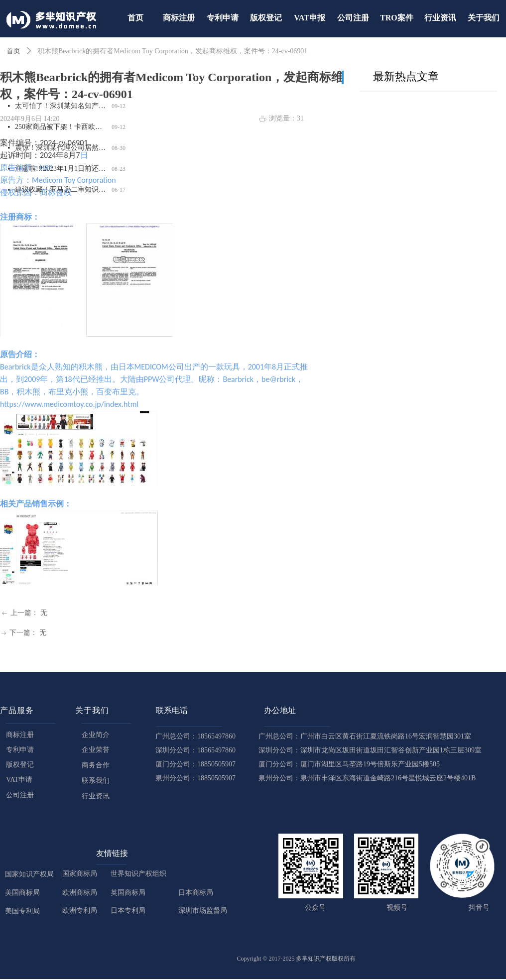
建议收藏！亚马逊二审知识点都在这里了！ (61, 190)
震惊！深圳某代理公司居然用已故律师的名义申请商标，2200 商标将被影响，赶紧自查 (61, 149)
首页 (13, 51)
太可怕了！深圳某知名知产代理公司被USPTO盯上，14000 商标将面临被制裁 (61, 107)
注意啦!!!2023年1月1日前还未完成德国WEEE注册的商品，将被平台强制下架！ (61, 170)
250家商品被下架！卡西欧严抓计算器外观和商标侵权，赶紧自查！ (61, 128)
